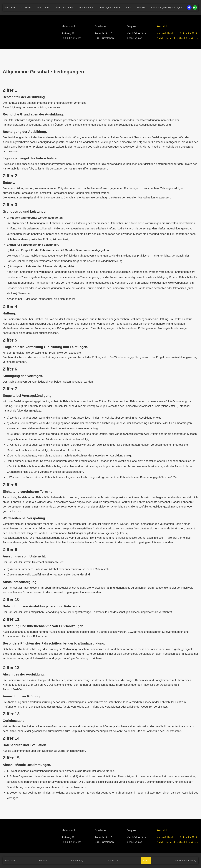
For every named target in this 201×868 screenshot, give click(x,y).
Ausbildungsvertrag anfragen (166, 7)
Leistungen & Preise (110, 7)
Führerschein (86, 7)
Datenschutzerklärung (185, 861)
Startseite (10, 7)
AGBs (146, 861)
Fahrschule (43, 7)
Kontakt (141, 7)
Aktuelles (26, 7)
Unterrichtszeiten (64, 7)
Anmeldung (77, 861)
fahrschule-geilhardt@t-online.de (182, 38)
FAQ (128, 7)
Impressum (113, 861)
